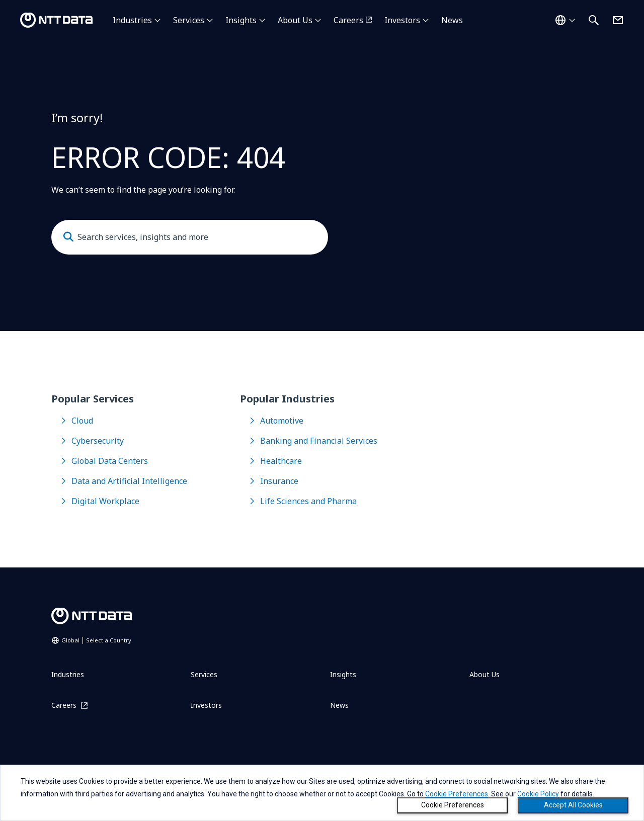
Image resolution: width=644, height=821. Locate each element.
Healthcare (281, 461)
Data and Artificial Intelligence (129, 481)
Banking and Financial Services (319, 441)
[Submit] (68, 237)
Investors (402, 20)
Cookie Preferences (453, 805)
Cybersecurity (98, 441)
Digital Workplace (105, 501)
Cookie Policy (538, 794)
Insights (241, 20)
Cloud (82, 421)
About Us (295, 20)
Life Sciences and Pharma (308, 501)
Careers (348, 20)
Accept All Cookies (573, 805)
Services (189, 20)
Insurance (279, 481)
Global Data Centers (110, 461)
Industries (132, 20)
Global (96, 640)
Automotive (282, 421)
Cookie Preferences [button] (457, 794)
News (452, 20)
